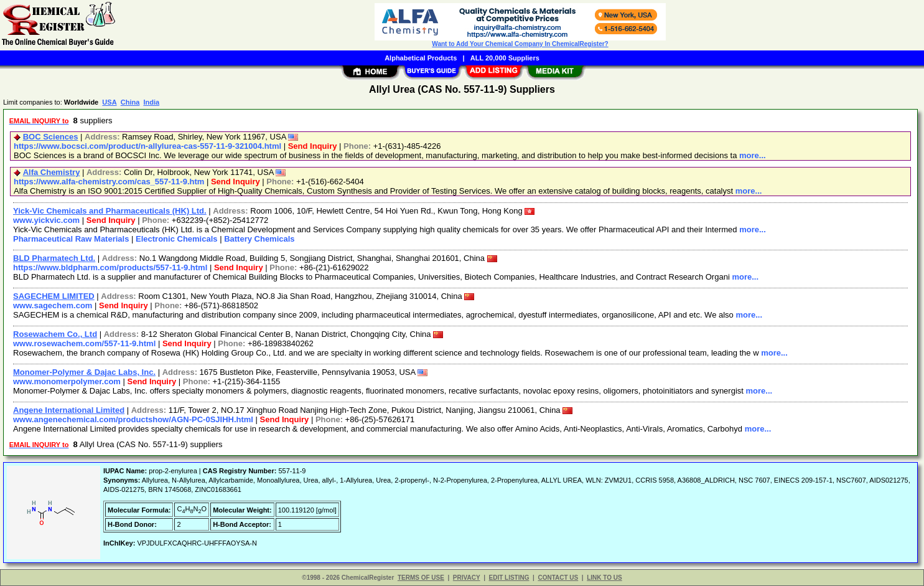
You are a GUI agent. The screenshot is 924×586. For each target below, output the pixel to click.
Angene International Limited (69, 410)
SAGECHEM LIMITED (54, 296)
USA (109, 102)
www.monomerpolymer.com (67, 381)
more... (753, 155)
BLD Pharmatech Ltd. (54, 258)
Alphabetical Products (421, 58)
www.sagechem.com (53, 305)
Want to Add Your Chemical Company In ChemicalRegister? (520, 44)
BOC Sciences (51, 137)
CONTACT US (558, 578)
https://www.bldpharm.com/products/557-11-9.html (110, 267)
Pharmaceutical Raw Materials (71, 239)
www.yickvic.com (46, 220)
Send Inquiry (313, 146)
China (130, 102)
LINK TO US (604, 578)
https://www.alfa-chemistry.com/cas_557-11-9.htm (109, 182)
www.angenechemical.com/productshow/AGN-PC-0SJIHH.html (133, 419)
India (151, 102)
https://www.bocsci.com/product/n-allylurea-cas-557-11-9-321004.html (147, 146)
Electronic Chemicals (177, 239)
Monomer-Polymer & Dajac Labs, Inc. (84, 372)
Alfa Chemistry (52, 172)
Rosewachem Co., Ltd (55, 334)
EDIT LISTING (509, 578)
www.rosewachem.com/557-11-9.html (84, 343)
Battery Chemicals (259, 239)
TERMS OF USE (421, 578)
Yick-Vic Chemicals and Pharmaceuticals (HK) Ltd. (110, 211)
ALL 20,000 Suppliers (505, 58)
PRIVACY (467, 578)
